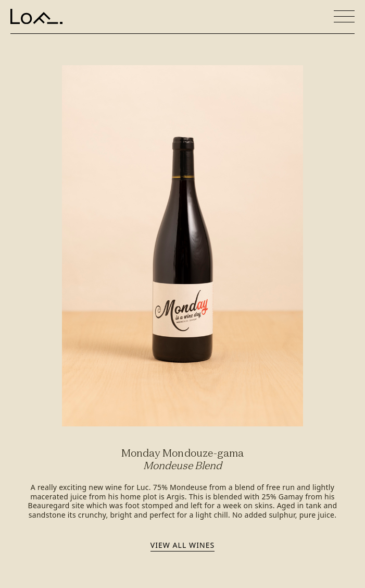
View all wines (182, 545)
